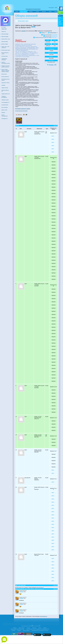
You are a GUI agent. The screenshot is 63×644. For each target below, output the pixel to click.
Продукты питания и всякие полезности (6, 66)
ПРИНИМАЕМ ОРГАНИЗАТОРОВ (33, 9)
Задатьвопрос (60, 13)
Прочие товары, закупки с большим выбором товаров (5, 71)
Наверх (59, 18)
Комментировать (53, 33)
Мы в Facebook (5, 107)
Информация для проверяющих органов (40, 630)
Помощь (57, 11)
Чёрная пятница (5, 88)
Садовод (3, 85)
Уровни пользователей (5, 116)
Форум (50, 12)
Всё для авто (4, 74)
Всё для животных (5, 77)
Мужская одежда (5, 36)
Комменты (60, 24)
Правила (3, 112)
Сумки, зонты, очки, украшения (5, 47)
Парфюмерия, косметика (4, 59)
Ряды (59, 19)
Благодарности (5, 119)
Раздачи (31, 12)
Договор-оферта (26, 630)
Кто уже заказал (60, 22)
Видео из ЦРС (4, 110)
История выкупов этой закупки (21, 111)
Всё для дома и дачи (6, 50)
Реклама (13, 630)
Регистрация (51, 8)
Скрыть (55, 126)
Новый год (4, 31)
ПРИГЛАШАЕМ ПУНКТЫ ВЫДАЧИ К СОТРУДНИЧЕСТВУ (38, 629)
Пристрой (44, 12)
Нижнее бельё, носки (6, 39)
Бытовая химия (5, 56)
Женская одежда (5, 34)
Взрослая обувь (5, 42)
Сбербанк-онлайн (5, 100)
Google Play (48, 635)
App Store (38, 635)
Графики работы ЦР (6, 94)
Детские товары (5, 44)
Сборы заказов (24, 12)
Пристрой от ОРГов (5, 83)
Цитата (17, 594)
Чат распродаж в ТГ (6, 102)
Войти (56, 8)
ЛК (58, 26)
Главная (17, 12)
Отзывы (37, 12)
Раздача (29, 628)
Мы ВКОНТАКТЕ (5, 105)
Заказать (43, 33)
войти (53, 136)
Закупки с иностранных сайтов (6, 63)
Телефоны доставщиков (4, 97)
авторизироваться (40, 588)
